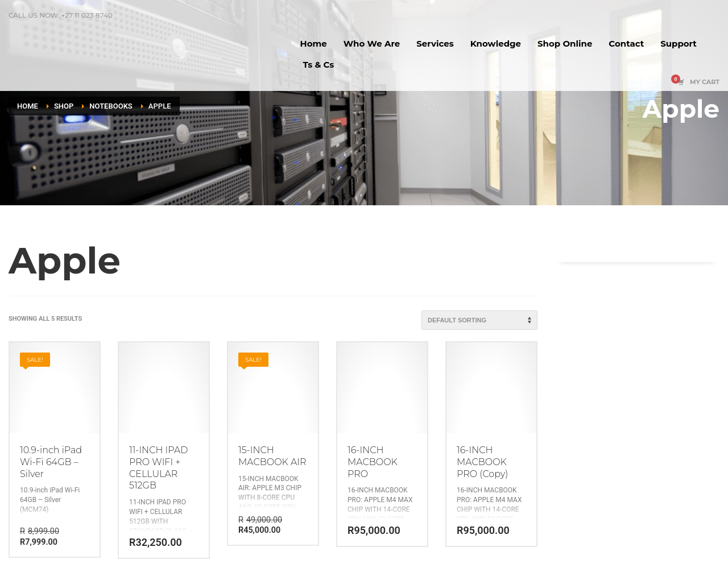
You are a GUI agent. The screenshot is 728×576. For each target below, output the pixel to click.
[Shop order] (479, 320)
